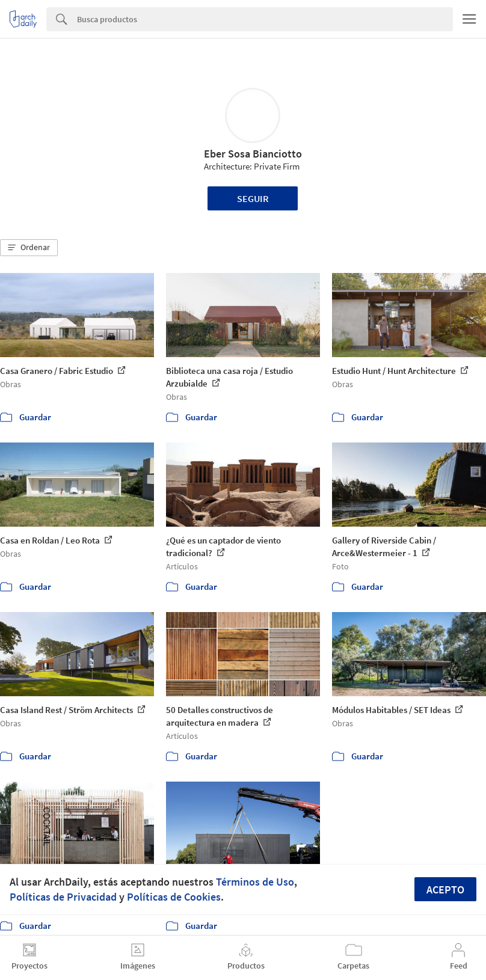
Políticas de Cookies (174, 897)
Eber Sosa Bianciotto (253, 154)
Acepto (445, 890)
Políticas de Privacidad (63, 897)
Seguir (253, 198)
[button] (29, 248)
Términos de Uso (255, 882)
